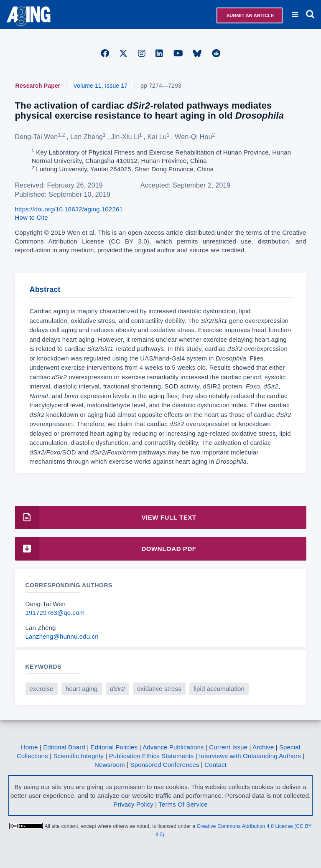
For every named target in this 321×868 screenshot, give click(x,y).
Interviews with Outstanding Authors (250, 756)
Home (29, 747)
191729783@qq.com (55, 613)
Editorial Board (64, 747)
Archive (263, 747)
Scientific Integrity (78, 756)
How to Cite (32, 217)
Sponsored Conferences (165, 765)
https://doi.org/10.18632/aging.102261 (69, 209)
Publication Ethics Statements (152, 756)
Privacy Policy (133, 804)
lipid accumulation (219, 689)
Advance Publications (173, 747)
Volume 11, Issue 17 (101, 86)
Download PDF (106, 549)
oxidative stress (159, 689)
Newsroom (110, 765)
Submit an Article (250, 15)
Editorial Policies (114, 747)
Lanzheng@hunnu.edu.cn (62, 636)
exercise (42, 689)
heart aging (82, 689)
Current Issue (228, 747)
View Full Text (106, 517)
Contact (215, 765)
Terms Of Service (183, 804)
